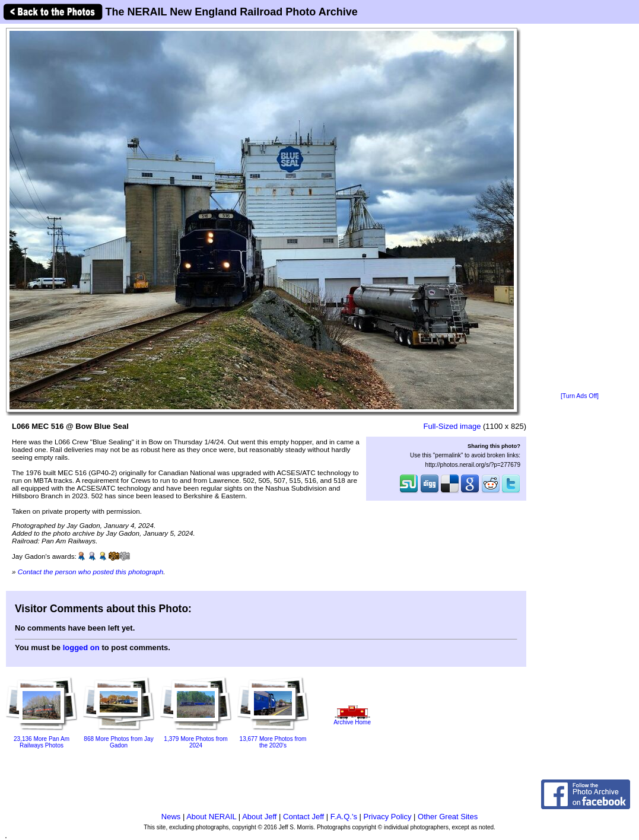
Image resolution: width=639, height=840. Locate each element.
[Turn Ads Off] (580, 396)
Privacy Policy (388, 817)
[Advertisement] (580, 209)
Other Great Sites (448, 817)
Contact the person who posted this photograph (91, 572)
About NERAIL (211, 817)
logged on (81, 647)
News (171, 817)
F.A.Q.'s (344, 817)
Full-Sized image (452, 426)
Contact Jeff (303, 817)
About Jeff (259, 817)
